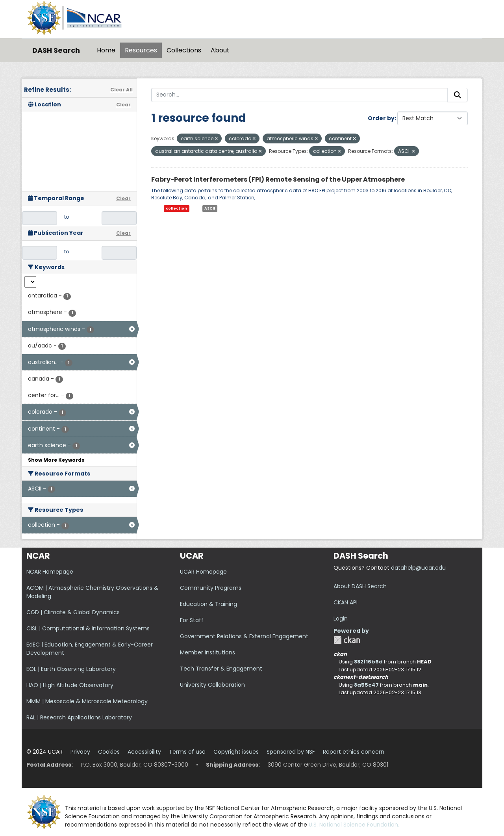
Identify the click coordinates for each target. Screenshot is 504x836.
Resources (141, 50)
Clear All (121, 90)
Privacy (80, 752)
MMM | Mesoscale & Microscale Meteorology (87, 701)
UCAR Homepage (203, 572)
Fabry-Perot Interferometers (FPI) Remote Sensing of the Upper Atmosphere (278, 179)
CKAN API (346, 602)
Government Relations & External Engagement (244, 636)
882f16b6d (368, 662)
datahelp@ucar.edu (418, 568)
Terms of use (187, 752)
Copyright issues (236, 752)
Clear (123, 105)
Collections (184, 50)
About (220, 50)
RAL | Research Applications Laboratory (79, 717)
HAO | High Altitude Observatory (70, 685)
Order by (381, 118)
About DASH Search (360, 586)
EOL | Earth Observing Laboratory (71, 669)
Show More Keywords (56, 460)
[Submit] (458, 95)
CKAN (347, 640)
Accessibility (144, 752)
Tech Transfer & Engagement (221, 669)
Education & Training (208, 604)
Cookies (109, 752)
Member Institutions (208, 652)
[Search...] (299, 95)
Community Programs (211, 588)
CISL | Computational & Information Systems (88, 628)
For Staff (192, 620)
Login (341, 619)
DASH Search (56, 50)
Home (106, 50)
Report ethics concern (354, 752)
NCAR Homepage (50, 572)
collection (176, 208)
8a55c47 (366, 685)
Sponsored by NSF (291, 752)
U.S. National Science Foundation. (354, 825)
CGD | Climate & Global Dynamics (73, 612)
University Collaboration (212, 685)
